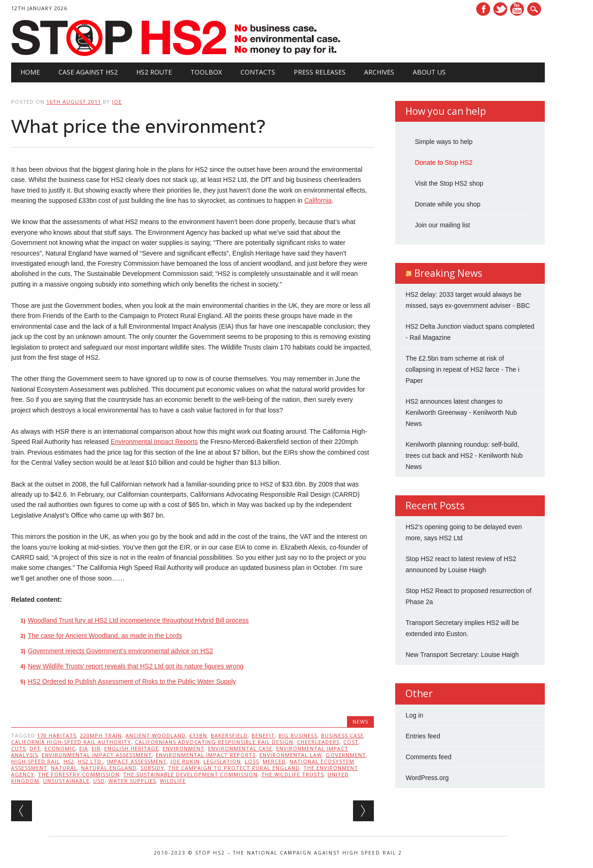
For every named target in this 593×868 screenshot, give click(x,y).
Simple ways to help (444, 142)
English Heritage (132, 748)
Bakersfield (229, 735)
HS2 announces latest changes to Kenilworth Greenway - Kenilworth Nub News (461, 412)
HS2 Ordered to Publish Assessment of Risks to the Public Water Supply (132, 681)
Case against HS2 (88, 72)
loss (252, 761)
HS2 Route (154, 72)
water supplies (132, 781)
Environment (183, 748)
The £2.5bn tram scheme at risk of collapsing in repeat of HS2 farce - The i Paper (462, 369)
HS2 (69, 761)
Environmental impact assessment (97, 755)
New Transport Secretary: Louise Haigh (462, 655)
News (360, 721)
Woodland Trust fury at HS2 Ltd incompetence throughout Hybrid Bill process (138, 620)
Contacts (258, 72)
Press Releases (320, 72)
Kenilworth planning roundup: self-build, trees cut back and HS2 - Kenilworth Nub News (464, 456)
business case (342, 735)
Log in (414, 715)
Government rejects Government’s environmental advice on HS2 (120, 651)
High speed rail (35, 761)
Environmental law (291, 755)
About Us (429, 72)
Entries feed (423, 736)
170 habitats (57, 735)
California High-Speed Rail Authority (71, 742)
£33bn (198, 735)
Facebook (483, 9)
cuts (19, 748)
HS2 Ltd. (91, 761)
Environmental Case (240, 748)
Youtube (517, 9)
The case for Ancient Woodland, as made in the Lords (105, 636)
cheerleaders (318, 742)
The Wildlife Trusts (293, 774)
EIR (96, 748)
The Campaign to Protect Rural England (234, 768)
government (346, 755)
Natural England (109, 768)
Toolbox (206, 72)
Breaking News (448, 273)
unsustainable (66, 781)
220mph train (101, 735)
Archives (379, 72)
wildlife (173, 781)
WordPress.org (427, 778)
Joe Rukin (185, 761)
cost (351, 742)
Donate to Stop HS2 (444, 162)
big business (298, 735)
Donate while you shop (448, 204)
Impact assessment (137, 761)
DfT (35, 748)
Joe (117, 102)
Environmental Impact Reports (154, 442)
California (318, 200)
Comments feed (428, 757)
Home (30, 72)
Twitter (500, 9)
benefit (263, 735)
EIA (84, 748)
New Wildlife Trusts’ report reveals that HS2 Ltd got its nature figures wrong (136, 666)
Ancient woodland (156, 735)
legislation (222, 761)
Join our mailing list (442, 225)
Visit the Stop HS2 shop (449, 183)
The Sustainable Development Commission (190, 774)
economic (60, 748)
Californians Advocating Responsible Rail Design (214, 742)
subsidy (152, 768)
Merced (274, 761)
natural (64, 768)
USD (99, 781)
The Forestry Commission (79, 774)
